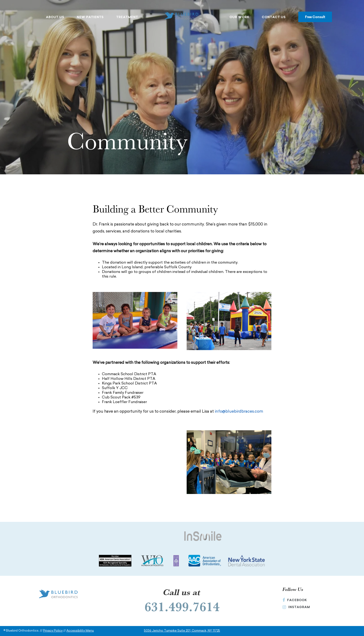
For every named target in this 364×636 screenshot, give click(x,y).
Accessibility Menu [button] (80, 631)
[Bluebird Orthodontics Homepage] (182, 16)
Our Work (239, 17)
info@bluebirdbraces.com (239, 412)
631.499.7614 (182, 606)
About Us (55, 17)
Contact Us (274, 17)
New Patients (90, 17)
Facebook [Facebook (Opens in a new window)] (295, 600)
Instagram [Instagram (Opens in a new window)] (296, 607)
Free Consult (315, 17)
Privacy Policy (53, 631)
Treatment (127, 17)
